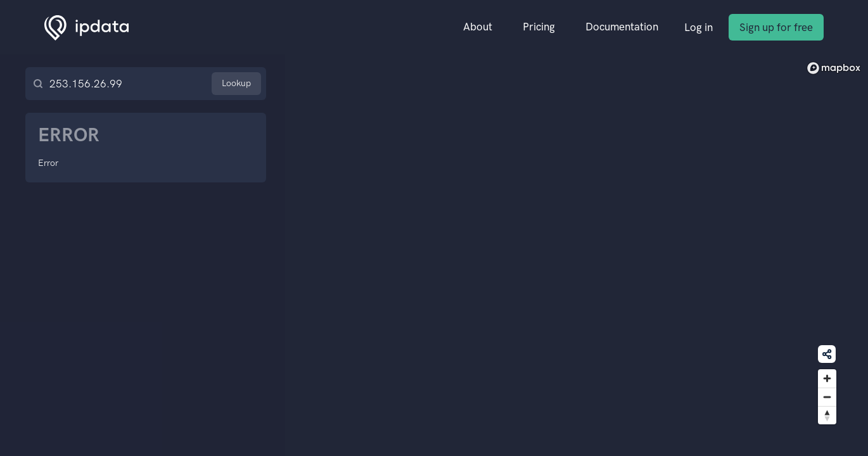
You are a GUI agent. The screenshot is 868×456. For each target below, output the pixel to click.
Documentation (622, 27)
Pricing (539, 27)
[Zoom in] (827, 378)
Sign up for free (776, 27)
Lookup (236, 83)
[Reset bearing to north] (827, 415)
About (478, 27)
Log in (699, 27)
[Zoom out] (827, 397)
